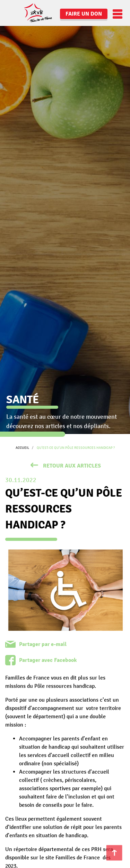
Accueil (22, 448)
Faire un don (84, 14)
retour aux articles (72, 466)
